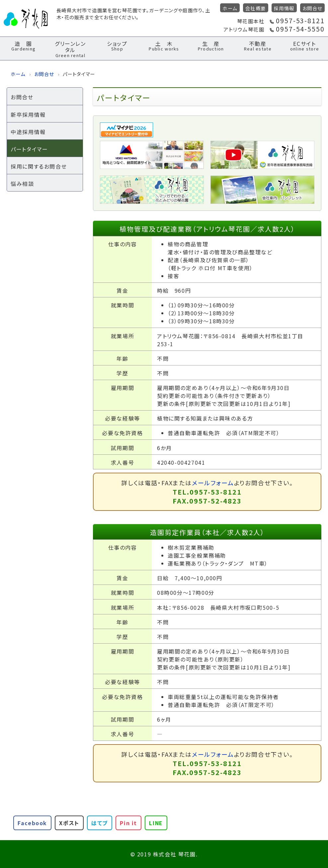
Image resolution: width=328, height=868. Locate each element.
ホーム (230, 8)
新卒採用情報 (28, 115)
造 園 (23, 46)
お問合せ (312, 8)
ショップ (117, 46)
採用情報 (284, 8)
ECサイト (305, 46)
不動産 (258, 46)
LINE (156, 823)
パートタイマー (29, 149)
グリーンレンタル (70, 49)
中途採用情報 (28, 132)
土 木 (164, 46)
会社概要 (256, 8)
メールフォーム (213, 483)
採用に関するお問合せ (39, 166)
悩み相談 (22, 184)
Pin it (128, 823)
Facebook (32, 823)
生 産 (211, 46)
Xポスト (69, 823)
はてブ (100, 823)
